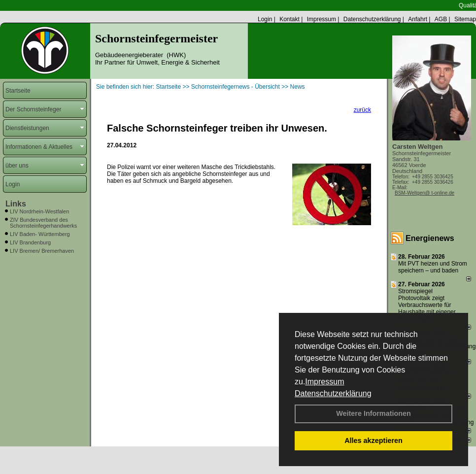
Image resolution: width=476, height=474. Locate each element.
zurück (362, 110)
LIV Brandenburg (30, 242)
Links (16, 204)
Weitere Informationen (374, 413)
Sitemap (465, 19)
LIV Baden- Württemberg (40, 234)
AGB (441, 19)
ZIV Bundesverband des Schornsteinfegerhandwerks (43, 223)
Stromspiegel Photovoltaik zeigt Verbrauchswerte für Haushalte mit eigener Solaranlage (427, 305)
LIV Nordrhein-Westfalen (39, 211)
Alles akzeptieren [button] (374, 440)
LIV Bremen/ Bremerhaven (42, 251)
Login (265, 19)
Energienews (430, 238)
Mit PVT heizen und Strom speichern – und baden (433, 267)
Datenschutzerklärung (333, 393)
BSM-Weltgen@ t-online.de (425, 193)
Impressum (324, 382)
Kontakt (289, 19)
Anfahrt (418, 19)
